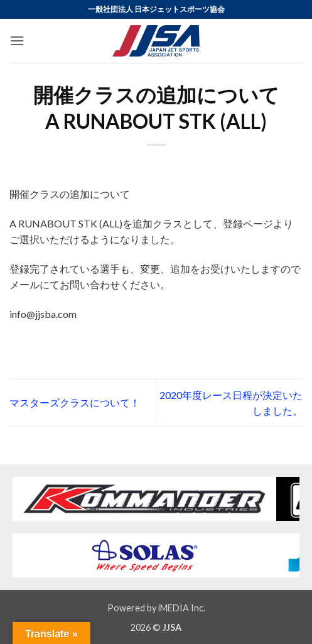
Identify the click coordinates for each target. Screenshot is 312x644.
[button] (17, 41)
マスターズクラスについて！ (75, 402)
